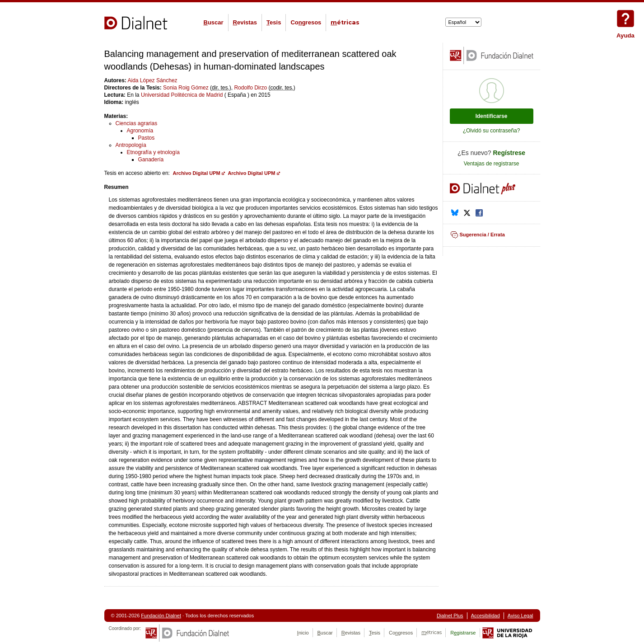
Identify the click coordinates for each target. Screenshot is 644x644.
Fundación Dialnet (161, 616)
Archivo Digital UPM (197, 173)
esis (274, 22)
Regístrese (509, 153)
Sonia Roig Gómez (186, 88)
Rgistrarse (463, 633)
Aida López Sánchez (153, 80)
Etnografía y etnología (153, 152)
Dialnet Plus (450, 616)
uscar (214, 22)
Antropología (131, 145)
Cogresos (306, 22)
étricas (345, 22)
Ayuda (625, 19)
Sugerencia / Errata (482, 235)
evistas (245, 22)
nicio (303, 633)
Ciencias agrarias (137, 123)
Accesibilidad (485, 616)
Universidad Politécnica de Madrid (182, 95)
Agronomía (140, 131)
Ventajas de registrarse (492, 164)
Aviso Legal (520, 616)
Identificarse (492, 116)
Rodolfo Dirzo (250, 88)
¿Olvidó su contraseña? (492, 131)
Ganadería (151, 160)
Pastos (147, 138)
